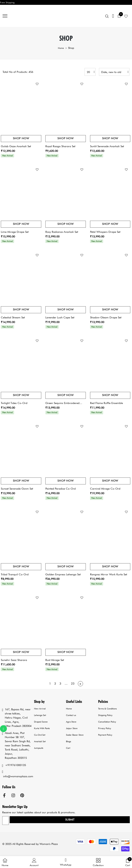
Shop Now (21, 138)
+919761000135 (16, 765)
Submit (70, 820)
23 (73, 684)
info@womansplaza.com (18, 776)
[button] (66, 862)
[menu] (5, 16)
